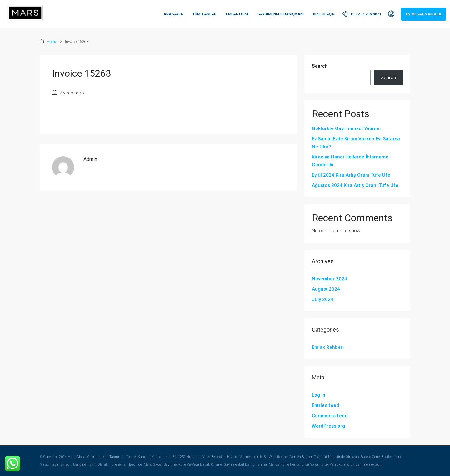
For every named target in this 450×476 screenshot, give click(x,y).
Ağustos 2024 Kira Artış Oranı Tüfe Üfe (355, 185)
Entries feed (325, 405)
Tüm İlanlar (205, 14)
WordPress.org (328, 426)
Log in (319, 395)
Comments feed (330, 416)
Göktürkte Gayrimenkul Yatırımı (346, 128)
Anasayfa (173, 14)
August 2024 (326, 289)
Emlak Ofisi (237, 14)
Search (320, 66)
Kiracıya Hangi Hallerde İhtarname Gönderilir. (350, 161)
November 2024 (330, 279)
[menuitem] (362, 14)
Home (52, 41)
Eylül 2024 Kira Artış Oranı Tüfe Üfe (351, 175)
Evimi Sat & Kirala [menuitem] (424, 14)
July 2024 (323, 299)
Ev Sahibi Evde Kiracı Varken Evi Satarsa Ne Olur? (356, 143)
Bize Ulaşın (324, 14)
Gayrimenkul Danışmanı (281, 14)
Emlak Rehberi (328, 347)
